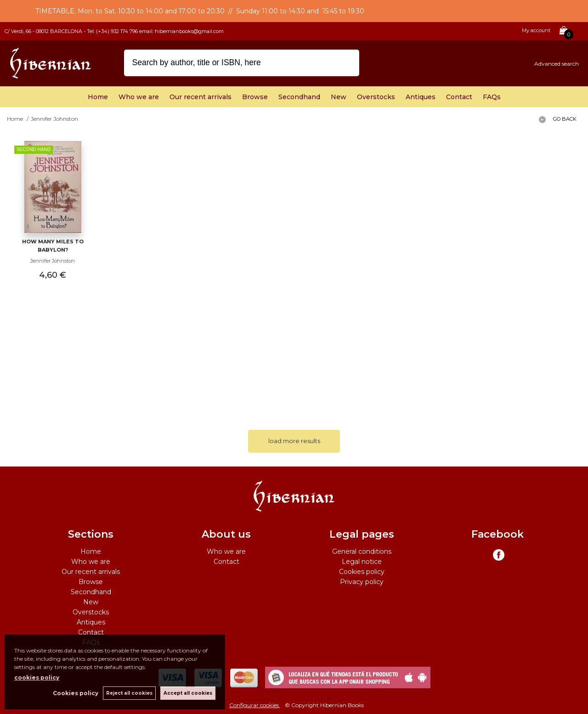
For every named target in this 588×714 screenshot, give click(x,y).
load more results (294, 441)
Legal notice (362, 562)
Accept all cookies (188, 693)
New (339, 97)
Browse (255, 97)
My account (536, 30)
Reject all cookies (129, 693)
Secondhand (299, 97)
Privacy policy (362, 582)
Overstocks (376, 97)
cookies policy (37, 677)
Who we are (139, 97)
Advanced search (557, 64)
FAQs (492, 97)
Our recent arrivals (201, 97)
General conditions (362, 551)
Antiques (421, 97)
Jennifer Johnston (53, 261)
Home (98, 97)
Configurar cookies (255, 705)
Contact (459, 97)
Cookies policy (362, 572)
